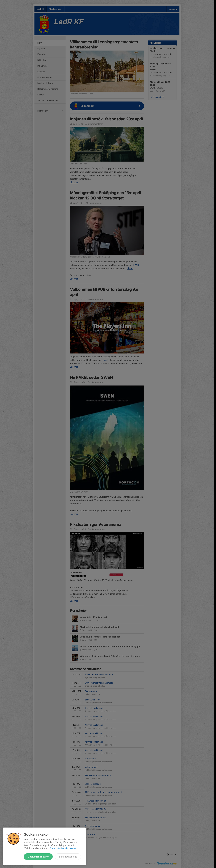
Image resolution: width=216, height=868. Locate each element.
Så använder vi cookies (63, 848)
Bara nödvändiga (68, 857)
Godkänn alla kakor (38, 857)
